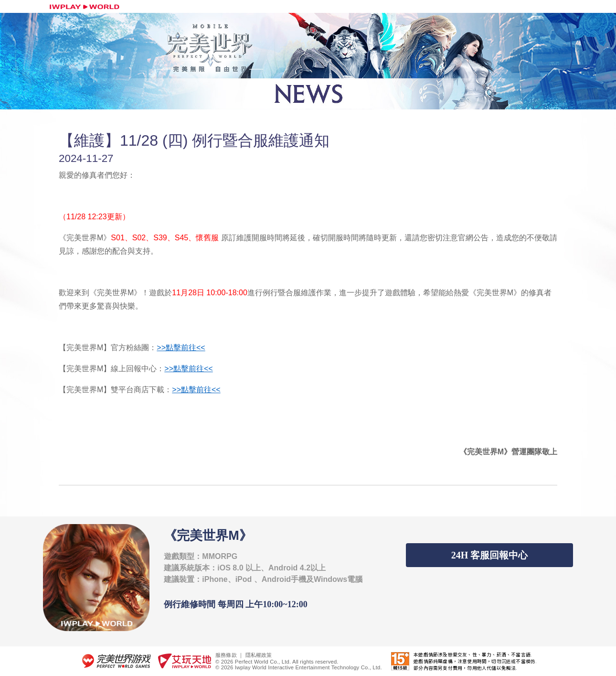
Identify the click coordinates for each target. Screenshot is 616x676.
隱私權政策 (259, 655)
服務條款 (226, 655)
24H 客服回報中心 (490, 555)
